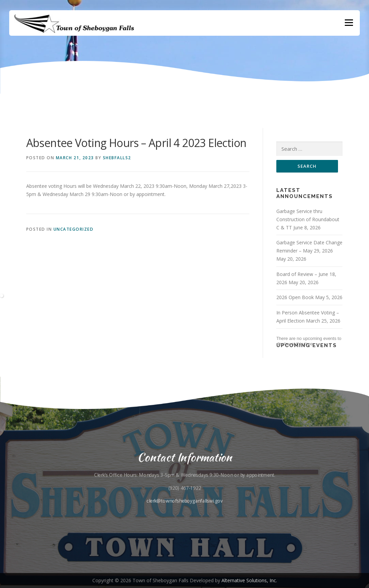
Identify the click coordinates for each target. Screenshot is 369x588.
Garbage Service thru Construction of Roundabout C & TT (308, 219)
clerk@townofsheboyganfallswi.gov (185, 501)
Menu (349, 23)
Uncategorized (74, 229)
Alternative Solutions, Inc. (249, 580)
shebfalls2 (117, 158)
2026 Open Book (295, 297)
